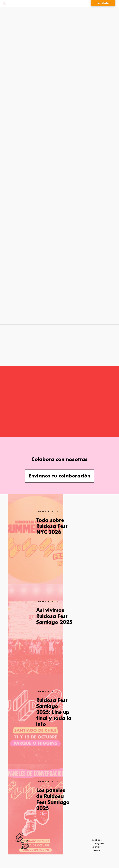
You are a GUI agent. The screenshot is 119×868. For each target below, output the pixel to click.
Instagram (97, 843)
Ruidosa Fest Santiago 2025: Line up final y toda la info (54, 712)
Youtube (96, 850)
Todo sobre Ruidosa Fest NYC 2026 (52, 526)
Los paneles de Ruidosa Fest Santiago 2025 (53, 799)
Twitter (96, 847)
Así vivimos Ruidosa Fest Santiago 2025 (54, 616)
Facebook (96, 840)
